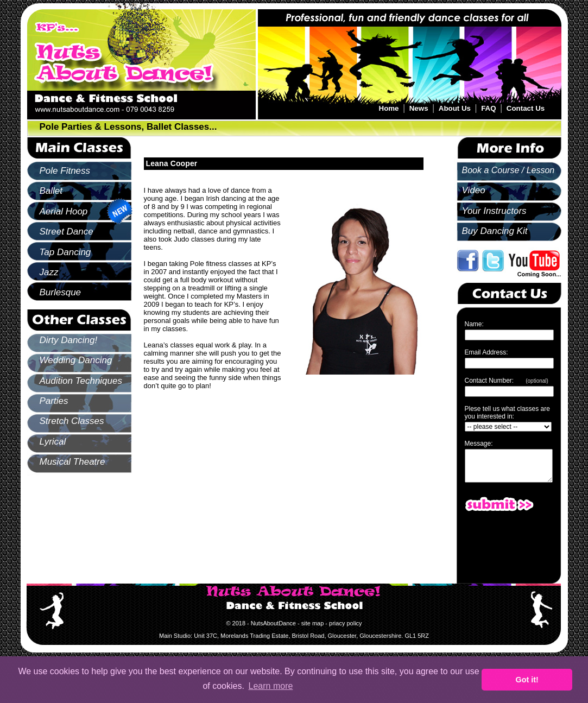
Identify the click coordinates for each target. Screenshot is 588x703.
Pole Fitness (65, 171)
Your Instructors (494, 211)
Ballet (51, 191)
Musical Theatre (72, 462)
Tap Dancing (65, 252)
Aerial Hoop (64, 211)
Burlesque (61, 292)
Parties (54, 401)
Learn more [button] (271, 686)
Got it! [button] (527, 680)
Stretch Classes (72, 421)
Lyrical (53, 442)
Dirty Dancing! (69, 340)
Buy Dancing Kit (495, 231)
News (419, 108)
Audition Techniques (81, 381)
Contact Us (526, 108)
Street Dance (67, 232)
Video (474, 190)
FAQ (488, 108)
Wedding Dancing (76, 360)
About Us (455, 108)
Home (389, 108)
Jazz (49, 272)
